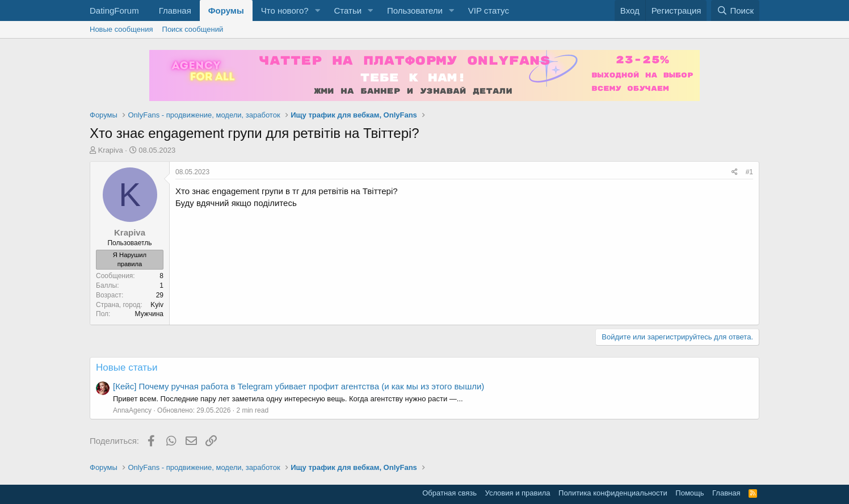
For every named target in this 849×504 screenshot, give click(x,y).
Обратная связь (449, 493)
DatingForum (114, 10)
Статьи (348, 10)
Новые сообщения (121, 29)
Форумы (226, 10)
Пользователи (415, 10)
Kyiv (157, 305)
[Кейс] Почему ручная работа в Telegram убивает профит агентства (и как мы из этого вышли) (299, 386)
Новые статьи (127, 367)
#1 (749, 172)
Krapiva (111, 150)
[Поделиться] (735, 172)
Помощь (690, 493)
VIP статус (489, 10)
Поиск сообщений (193, 29)
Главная (175, 10)
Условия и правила (518, 493)
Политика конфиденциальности (613, 493)
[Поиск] (735, 10)
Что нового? (285, 10)
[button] (317, 10)
